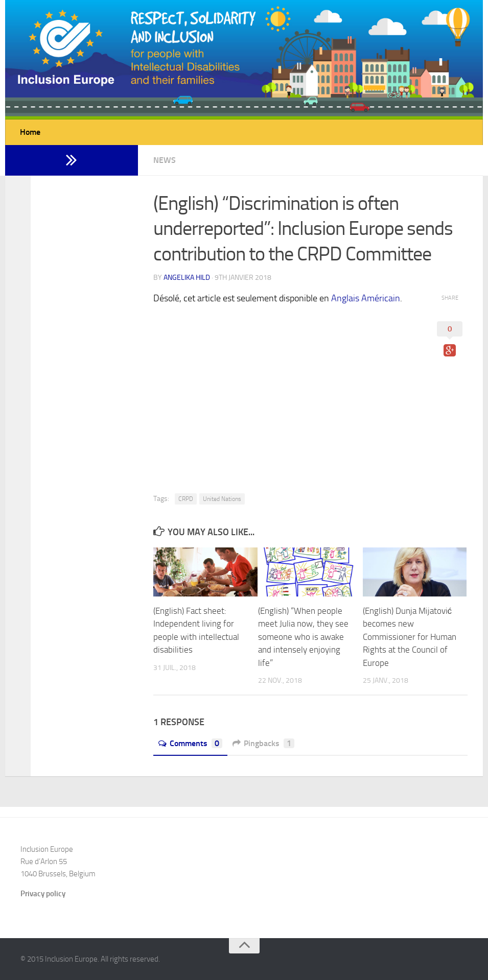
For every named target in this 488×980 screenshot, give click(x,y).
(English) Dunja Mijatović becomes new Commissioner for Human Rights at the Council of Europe (410, 637)
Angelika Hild (187, 278)
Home (30, 132)
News (165, 160)
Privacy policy (43, 894)
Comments (190, 743)
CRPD (186, 499)
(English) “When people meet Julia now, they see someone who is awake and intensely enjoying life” (303, 637)
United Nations (222, 499)
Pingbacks (263, 743)
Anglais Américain (366, 298)
